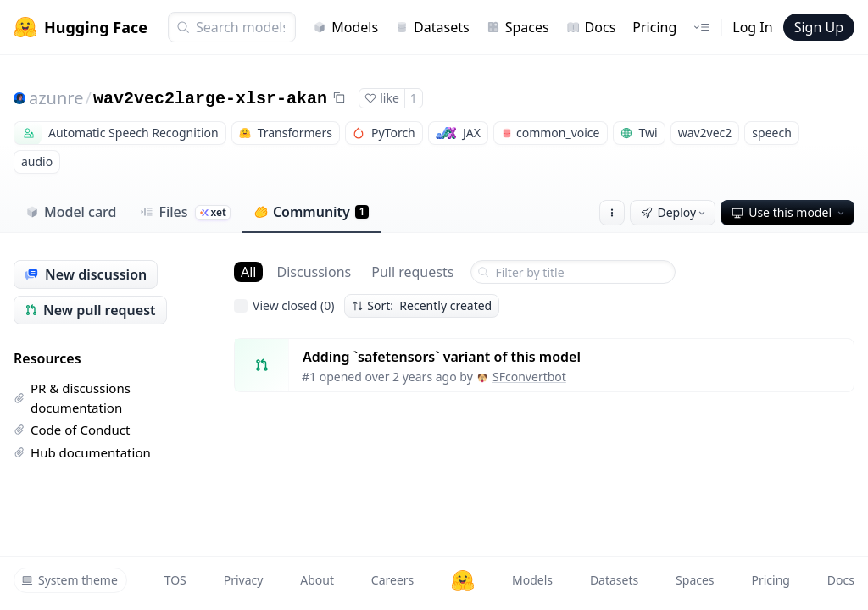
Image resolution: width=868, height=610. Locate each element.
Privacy (244, 580)
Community (312, 212)
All (248, 272)
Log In (752, 27)
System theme (70, 580)
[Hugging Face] (463, 580)
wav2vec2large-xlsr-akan (210, 99)
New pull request (90, 310)
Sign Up (819, 27)
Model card (71, 212)
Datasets (432, 27)
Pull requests (412, 272)
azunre (56, 98)
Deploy (675, 212)
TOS (175, 580)
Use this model (789, 212)
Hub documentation (82, 452)
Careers (392, 580)
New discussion (86, 274)
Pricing (654, 27)
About (317, 580)
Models (345, 27)
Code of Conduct (72, 430)
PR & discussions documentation (72, 398)
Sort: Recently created (422, 305)
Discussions (314, 272)
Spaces (518, 27)
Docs (591, 27)
